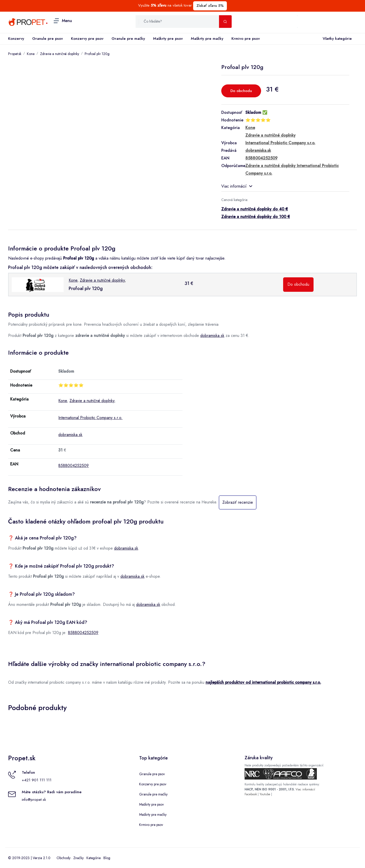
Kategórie (94, 858)
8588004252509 (74, 466)
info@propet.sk (34, 800)
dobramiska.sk (212, 336)
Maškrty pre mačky (207, 39)
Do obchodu (241, 91)
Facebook (251, 794)
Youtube (265, 794)
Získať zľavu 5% (210, 6)
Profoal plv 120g (97, 54)
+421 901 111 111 (37, 780)
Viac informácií (237, 186)
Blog (107, 858)
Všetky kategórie (336, 39)
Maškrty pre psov (168, 39)
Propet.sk (15, 54)
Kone (31, 54)
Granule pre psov (48, 39)
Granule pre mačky (128, 39)
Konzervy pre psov (87, 39)
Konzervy (16, 39)
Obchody (63, 858)
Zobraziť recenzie (238, 502)
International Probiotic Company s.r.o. (90, 418)
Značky (78, 858)
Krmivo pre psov (246, 39)
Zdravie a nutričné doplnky (60, 54)
